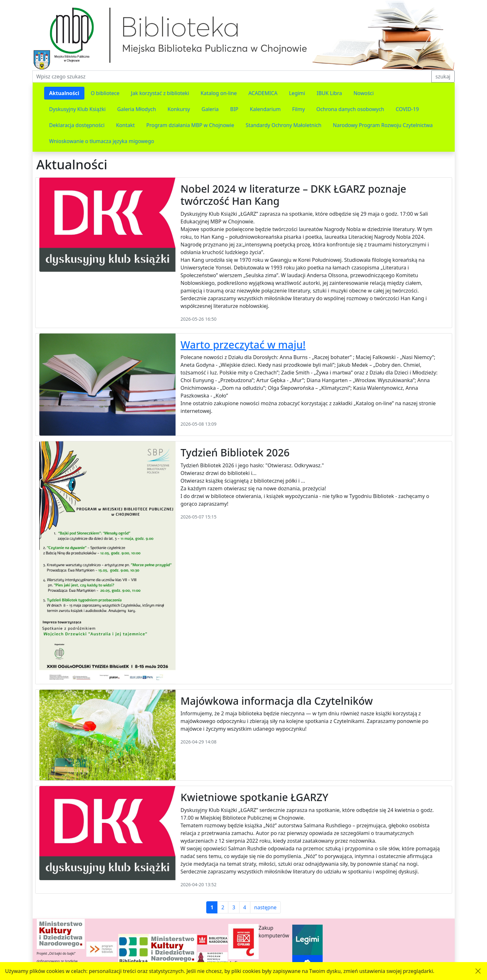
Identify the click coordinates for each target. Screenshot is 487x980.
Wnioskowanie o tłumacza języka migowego (102, 141)
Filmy (299, 109)
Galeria (210, 109)
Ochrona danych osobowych (350, 109)
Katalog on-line (219, 93)
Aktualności (64, 93)
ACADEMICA (263, 93)
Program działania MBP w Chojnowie (190, 125)
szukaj (443, 76)
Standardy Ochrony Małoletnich (283, 125)
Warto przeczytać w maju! (243, 345)
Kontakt (126, 125)
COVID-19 (407, 109)
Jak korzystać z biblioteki (160, 93)
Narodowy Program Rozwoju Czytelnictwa (383, 125)
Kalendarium (265, 109)
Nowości (363, 93)
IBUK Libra (329, 93)
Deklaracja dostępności (77, 125)
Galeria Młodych (137, 109)
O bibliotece (105, 93)
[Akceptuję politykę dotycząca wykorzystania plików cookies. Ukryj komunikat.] (478, 971)
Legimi (297, 93)
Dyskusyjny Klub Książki (78, 109)
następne (265, 907)
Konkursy (179, 109)
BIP (234, 109)
